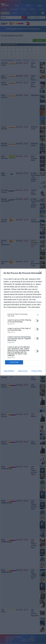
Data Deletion (9, 371)
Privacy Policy (37, 371)
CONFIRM (14, 362)
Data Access (23, 371)
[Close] (41, 273)
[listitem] (23, 315)
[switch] (37, 321)
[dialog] (23, 322)
